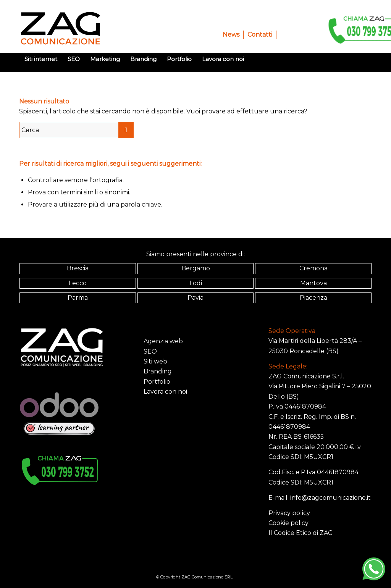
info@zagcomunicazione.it (330, 498)
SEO (150, 351)
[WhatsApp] (374, 569)
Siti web (155, 361)
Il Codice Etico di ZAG (301, 533)
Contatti (260, 35)
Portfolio (157, 382)
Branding (158, 371)
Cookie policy (288, 523)
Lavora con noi (165, 392)
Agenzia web (163, 341)
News (231, 35)
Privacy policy (289, 513)
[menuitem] (231, 35)
